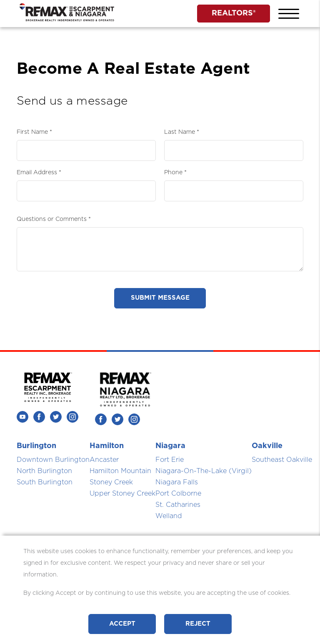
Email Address (37, 173)
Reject (198, 624)
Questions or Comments (52, 219)
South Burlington (45, 482)
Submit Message (160, 298)
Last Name (180, 132)
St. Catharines (178, 505)
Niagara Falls (177, 482)
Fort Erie (170, 460)
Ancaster (104, 460)
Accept (122, 624)
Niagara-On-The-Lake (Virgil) (204, 471)
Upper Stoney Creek (122, 494)
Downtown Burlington (53, 460)
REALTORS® (234, 13)
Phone (173, 173)
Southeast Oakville (282, 460)
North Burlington (44, 471)
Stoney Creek (111, 482)
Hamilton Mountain (120, 471)
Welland (169, 516)
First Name (32, 132)
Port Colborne (178, 494)
